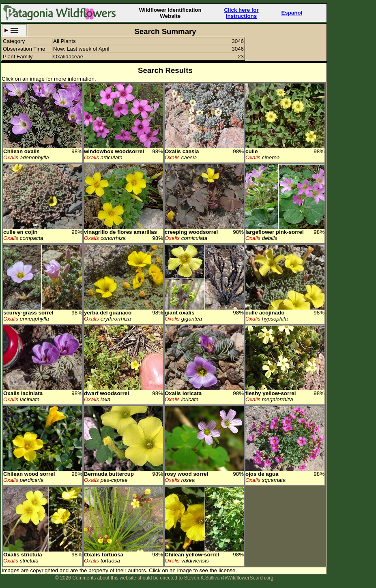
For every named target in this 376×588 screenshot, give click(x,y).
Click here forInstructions (241, 13)
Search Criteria (14, 30)
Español (292, 13)
